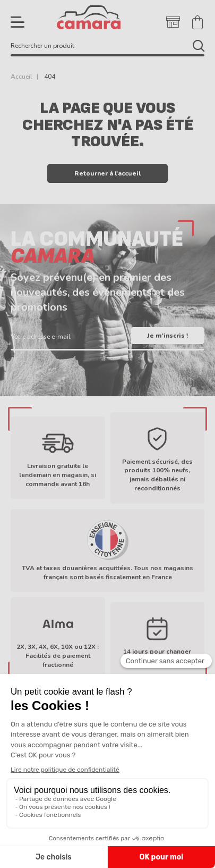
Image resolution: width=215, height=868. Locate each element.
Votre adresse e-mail (41, 336)
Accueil (21, 77)
